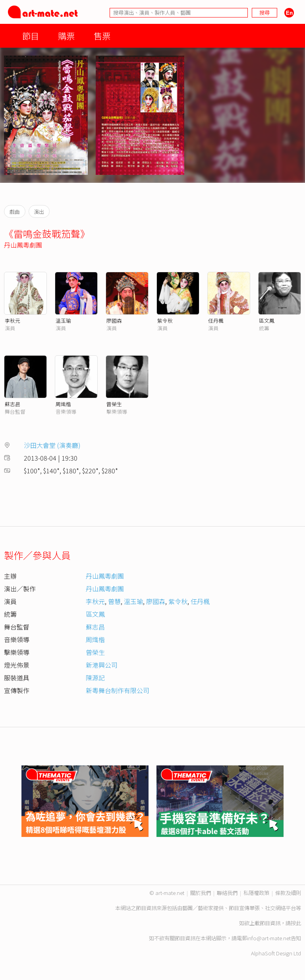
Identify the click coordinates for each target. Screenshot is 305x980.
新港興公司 (102, 665)
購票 (66, 36)
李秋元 (13, 321)
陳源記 (95, 678)
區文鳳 (267, 321)
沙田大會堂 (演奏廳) (52, 445)
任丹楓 (216, 321)
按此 (296, 923)
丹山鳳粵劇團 (23, 245)
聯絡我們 (227, 893)
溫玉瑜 (63, 321)
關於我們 (201, 893)
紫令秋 (165, 321)
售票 (102, 36)
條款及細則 (288, 893)
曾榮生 (114, 404)
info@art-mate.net (269, 938)
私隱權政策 (256, 893)
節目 (31, 36)
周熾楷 (63, 404)
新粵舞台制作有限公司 (118, 690)
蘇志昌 (13, 404)
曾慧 (114, 601)
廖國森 (114, 321)
